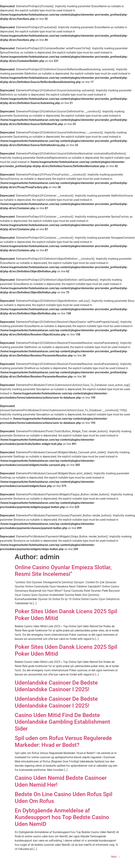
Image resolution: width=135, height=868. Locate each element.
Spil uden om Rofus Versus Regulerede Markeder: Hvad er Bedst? (63, 741)
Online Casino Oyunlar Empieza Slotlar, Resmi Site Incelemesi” (63, 571)
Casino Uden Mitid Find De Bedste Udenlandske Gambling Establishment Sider (62, 722)
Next (116, 857)
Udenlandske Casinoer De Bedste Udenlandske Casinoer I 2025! (56, 686)
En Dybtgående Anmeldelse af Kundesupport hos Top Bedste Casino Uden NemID (62, 817)
